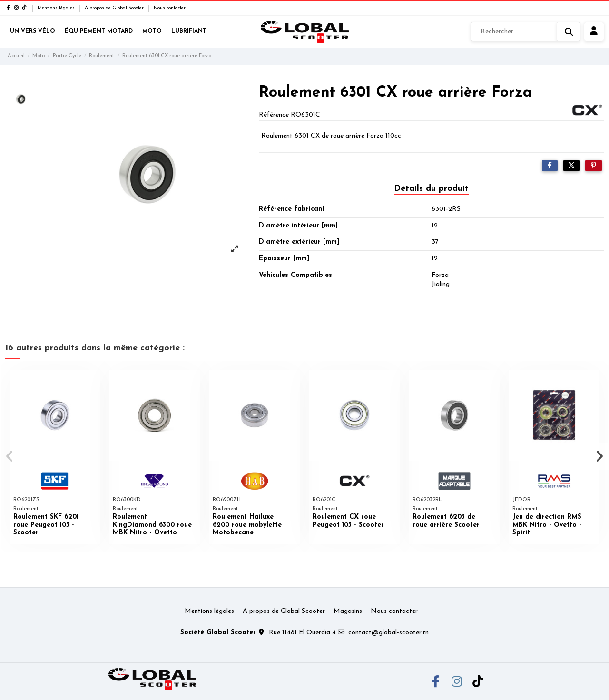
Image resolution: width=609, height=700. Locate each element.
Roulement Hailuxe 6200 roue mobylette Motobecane (247, 525)
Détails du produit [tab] (431, 189)
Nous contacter (170, 8)
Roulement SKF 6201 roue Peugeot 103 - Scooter (46, 525)
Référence (274, 115)
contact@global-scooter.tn (388, 633)
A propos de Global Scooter (115, 8)
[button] (10, 456)
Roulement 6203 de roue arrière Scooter (446, 521)
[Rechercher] (526, 32)
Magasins (348, 611)
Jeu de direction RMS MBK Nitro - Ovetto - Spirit (547, 525)
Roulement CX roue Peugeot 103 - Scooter (348, 521)
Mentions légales (57, 8)
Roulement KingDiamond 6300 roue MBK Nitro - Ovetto (152, 525)
